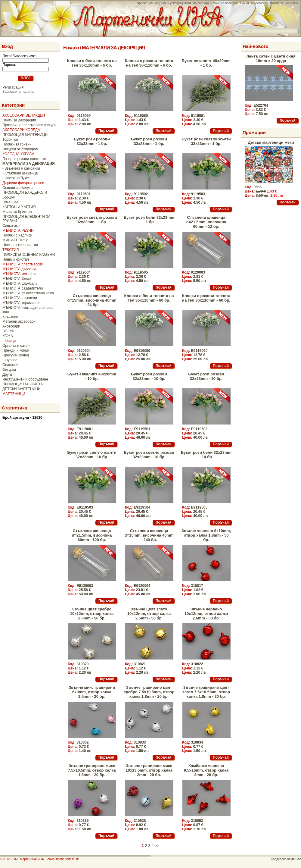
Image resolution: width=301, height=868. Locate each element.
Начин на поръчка (196, 3)
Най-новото (256, 46)
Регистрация (13, 87)
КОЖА (8, 336)
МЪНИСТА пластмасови (23, 264)
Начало (71, 48)
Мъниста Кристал (17, 212)
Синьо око (11, 226)
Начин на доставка (253, 3)
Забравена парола (18, 92)
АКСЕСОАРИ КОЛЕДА (21, 130)
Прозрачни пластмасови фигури (29, 125)
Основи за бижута (17, 188)
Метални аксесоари (19, 321)
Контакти (292, 3)
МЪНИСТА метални (19, 274)
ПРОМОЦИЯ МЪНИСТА (23, 384)
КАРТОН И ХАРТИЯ (19, 207)
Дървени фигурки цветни (23, 183)
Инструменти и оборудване (25, 379)
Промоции (254, 132)
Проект (142, 3)
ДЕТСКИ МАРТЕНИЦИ (22, 389)
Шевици (9, 341)
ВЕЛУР (8, 331)
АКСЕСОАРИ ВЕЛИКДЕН (24, 115)
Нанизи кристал (16, 259)
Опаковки (10, 365)
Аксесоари (11, 326)
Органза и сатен (16, 346)
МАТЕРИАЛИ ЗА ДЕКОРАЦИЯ (113, 48)
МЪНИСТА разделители (23, 288)
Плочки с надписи (17, 235)
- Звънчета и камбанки (21, 168)
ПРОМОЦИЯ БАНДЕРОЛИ (25, 193)
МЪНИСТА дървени (19, 269)
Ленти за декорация (19, 120)
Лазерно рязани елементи (24, 159)
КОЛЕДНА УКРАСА (18, 154)
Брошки (9, 197)
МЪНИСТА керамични (21, 303)
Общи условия (171, 3)
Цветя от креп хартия (20, 245)
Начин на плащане (224, 3)
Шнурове (10, 360)
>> (157, 846)
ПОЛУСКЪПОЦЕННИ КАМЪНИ (29, 255)
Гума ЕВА (10, 202)
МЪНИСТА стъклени (20, 298)
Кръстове (10, 317)
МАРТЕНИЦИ (14, 394)
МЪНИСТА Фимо (17, 279)
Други (7, 374)
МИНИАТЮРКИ (15, 240)
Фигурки (9, 370)
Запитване (276, 3)
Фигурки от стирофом (20, 149)
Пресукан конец (16, 355)
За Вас (296, 859)
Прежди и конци (16, 350)
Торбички (10, 139)
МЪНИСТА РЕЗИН (18, 230)
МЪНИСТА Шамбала (20, 284)
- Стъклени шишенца (20, 173)
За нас (154, 3)
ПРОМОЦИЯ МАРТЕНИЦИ (25, 135)
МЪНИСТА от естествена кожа (28, 293)
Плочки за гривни (17, 144)
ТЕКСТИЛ (11, 250)
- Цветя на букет (16, 178)
